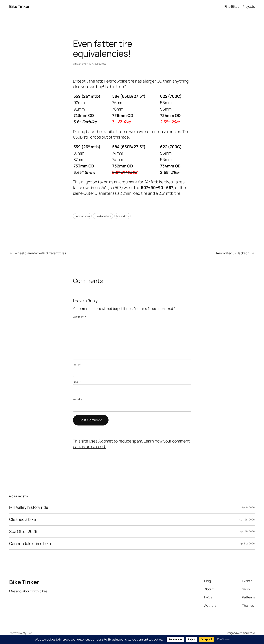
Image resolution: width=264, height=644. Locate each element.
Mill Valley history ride (29, 507)
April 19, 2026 (247, 531)
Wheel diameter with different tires (40, 253)
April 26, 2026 (247, 519)
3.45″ (85, 172)
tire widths (122, 216)
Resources (100, 64)
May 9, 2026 (248, 507)
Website (78, 399)
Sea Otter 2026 (23, 532)
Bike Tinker (19, 6)
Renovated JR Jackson (233, 253)
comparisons (82, 216)
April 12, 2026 (247, 543)
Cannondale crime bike (30, 544)
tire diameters (103, 216)
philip (88, 64)
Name (77, 364)
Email (77, 382)
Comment (79, 317)
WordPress (249, 633)
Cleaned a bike (23, 519)
